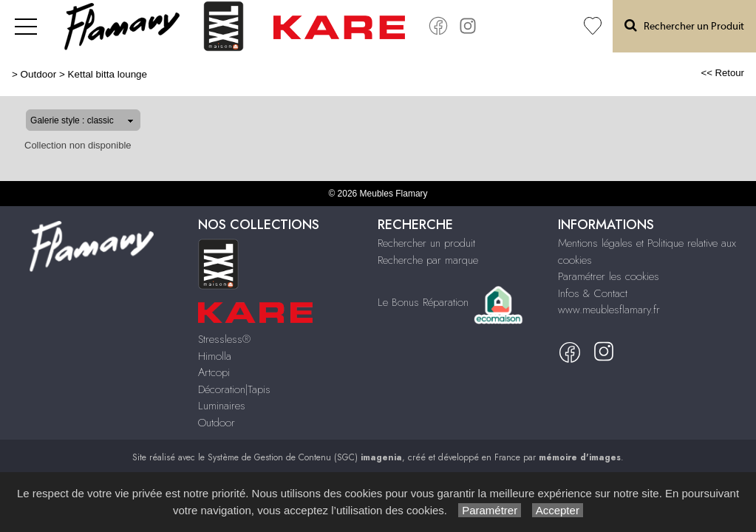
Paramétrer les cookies (609, 276)
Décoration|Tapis (234, 389)
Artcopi (214, 372)
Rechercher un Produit (684, 25)
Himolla (215, 356)
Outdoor (39, 74)
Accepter (558, 510)
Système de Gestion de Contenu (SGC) (305, 457)
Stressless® (224, 339)
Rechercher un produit (426, 243)
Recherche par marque (428, 260)
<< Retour (722, 73)
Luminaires (222, 406)
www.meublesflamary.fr (609, 310)
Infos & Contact (593, 293)
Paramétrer (490, 510)
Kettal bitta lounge (107, 74)
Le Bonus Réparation (423, 301)
